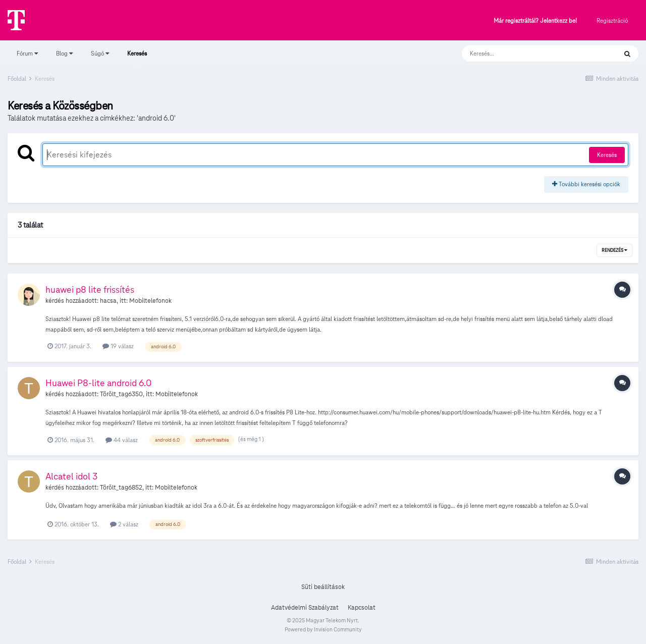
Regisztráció (612, 20)
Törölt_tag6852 (121, 488)
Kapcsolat (362, 608)
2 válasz (124, 524)
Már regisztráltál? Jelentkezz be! (535, 21)
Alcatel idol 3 (71, 476)
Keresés (137, 58)
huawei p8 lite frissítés (90, 289)
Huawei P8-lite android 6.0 (98, 383)
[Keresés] (529, 53)
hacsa (108, 301)
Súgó (100, 53)
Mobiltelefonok (150, 301)
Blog (64, 53)
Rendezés (614, 250)
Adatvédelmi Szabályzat (305, 608)
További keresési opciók (586, 184)
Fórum (27, 53)
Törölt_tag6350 (121, 394)
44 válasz (122, 440)
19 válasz (118, 346)
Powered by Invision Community (323, 629)
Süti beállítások (323, 587)
